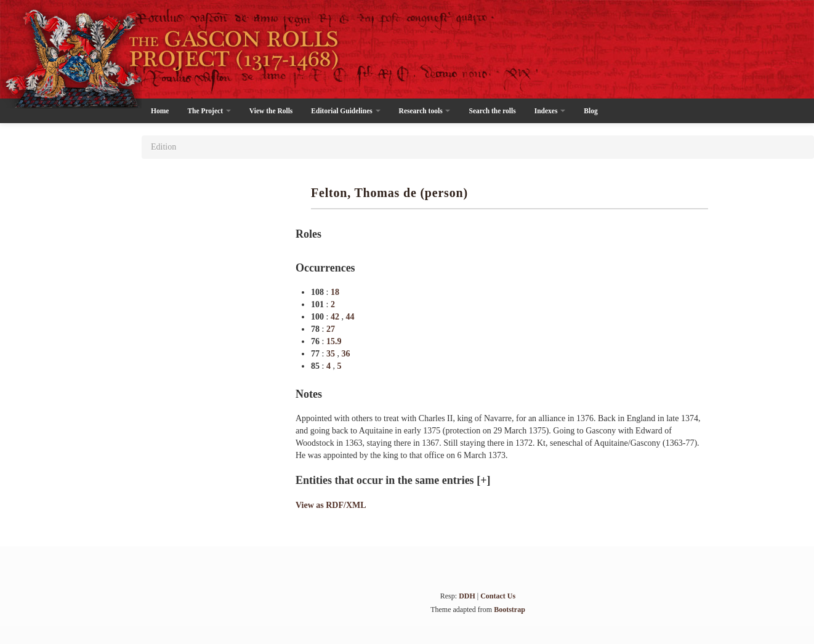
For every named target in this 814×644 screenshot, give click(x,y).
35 (332, 354)
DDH (467, 596)
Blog (590, 111)
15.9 (334, 341)
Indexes (550, 111)
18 (335, 292)
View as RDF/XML (331, 505)
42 (336, 317)
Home (160, 111)
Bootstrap (510, 610)
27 (331, 329)
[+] (483, 480)
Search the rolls (492, 111)
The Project (209, 111)
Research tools (425, 111)
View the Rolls (271, 111)
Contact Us (498, 596)
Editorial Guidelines (345, 111)
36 (345, 354)
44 (350, 317)
